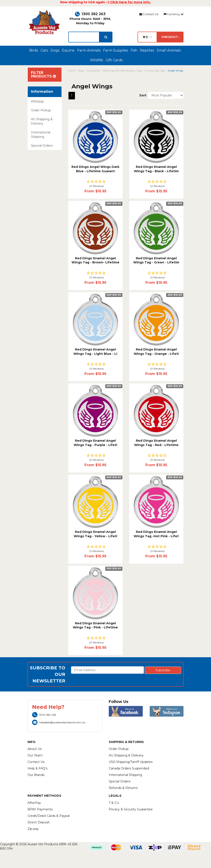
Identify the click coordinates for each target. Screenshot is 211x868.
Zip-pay (33, 829)
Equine (68, 50)
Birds (34, 50)
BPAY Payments (40, 809)
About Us (35, 749)
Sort (142, 95)
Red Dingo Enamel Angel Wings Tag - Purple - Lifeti (95, 443)
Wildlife (97, 60)
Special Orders (42, 146)
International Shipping (41, 135)
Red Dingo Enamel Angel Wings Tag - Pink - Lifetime (95, 625)
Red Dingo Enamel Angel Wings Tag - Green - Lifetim (156, 260)
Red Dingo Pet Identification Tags (122, 71)
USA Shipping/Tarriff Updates (131, 762)
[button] (95, 184)
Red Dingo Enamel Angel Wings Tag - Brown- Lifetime (95, 260)
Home (72, 71)
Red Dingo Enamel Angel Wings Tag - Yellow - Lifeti (95, 534)
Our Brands (36, 775)
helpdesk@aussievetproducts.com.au (59, 722)
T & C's (114, 803)
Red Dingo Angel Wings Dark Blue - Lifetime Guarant (95, 169)
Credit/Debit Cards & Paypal (49, 816)
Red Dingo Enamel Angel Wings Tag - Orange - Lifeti (156, 352)
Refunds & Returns (123, 788)
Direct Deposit (39, 822)
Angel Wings (175, 71)
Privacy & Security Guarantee (131, 809)
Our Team (35, 755)
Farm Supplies (116, 50)
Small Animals (169, 50)
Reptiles (147, 50)
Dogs (55, 50)
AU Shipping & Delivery (42, 121)
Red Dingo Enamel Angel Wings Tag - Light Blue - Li (95, 352)
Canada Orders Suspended (129, 768)
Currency (174, 14)
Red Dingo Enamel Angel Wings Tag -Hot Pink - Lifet (156, 534)
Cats (44, 50)
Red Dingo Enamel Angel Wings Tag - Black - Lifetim (156, 169)
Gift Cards (114, 60)
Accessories (93, 71)
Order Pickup (41, 110)
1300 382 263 (90, 14)
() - (147, 37)
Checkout (170, 37)
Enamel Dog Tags (155, 71)
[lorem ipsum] (84, 37)
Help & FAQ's (37, 768)
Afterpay (37, 101)
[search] (106, 37)
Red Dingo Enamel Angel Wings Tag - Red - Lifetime (156, 443)
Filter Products (43, 75)
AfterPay (34, 803)
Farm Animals (89, 50)
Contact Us (149, 14)
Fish (134, 50)
